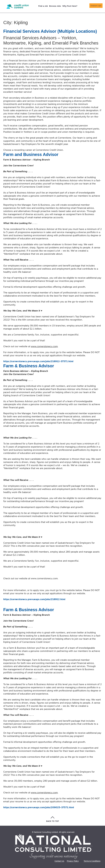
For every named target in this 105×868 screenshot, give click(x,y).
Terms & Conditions (92, 861)
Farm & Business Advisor (30, 366)
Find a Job (43, 6)
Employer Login (92, 6)
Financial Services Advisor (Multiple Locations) (52, 31)
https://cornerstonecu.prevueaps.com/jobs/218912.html (34, 599)
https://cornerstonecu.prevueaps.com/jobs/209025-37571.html (39, 808)
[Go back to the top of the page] (53, 819)
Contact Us (59, 861)
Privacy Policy (73, 861)
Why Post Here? (70, 6)
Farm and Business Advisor (32, 154)
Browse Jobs (55, 6)
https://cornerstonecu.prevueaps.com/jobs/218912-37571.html (38, 362)
